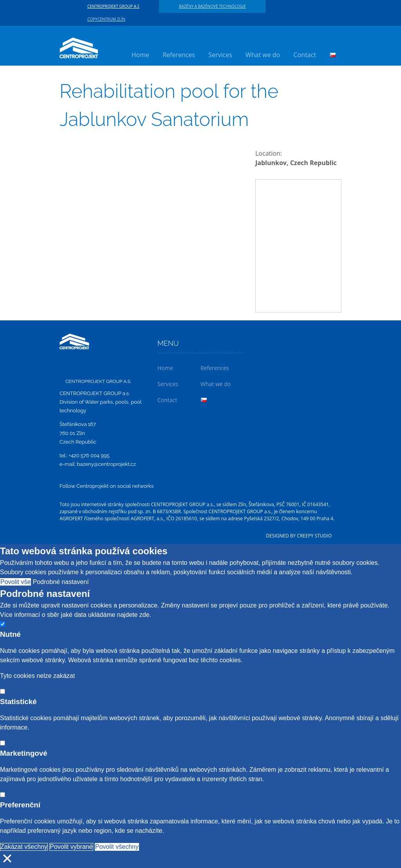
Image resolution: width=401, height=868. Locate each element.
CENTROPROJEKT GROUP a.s (113, 6)
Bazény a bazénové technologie (212, 6)
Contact (304, 55)
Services (220, 55)
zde (145, 615)
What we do (263, 55)
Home (140, 55)
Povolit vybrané (71, 847)
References (179, 55)
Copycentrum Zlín (106, 19)
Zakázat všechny (24, 847)
